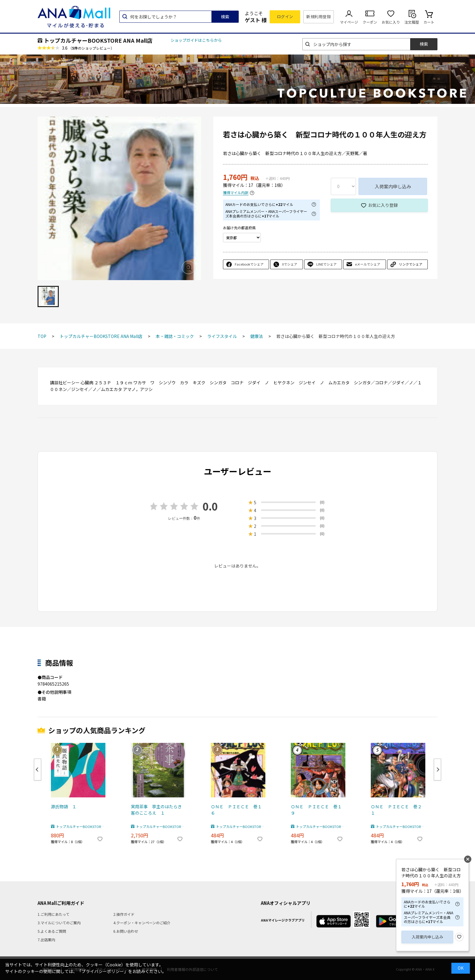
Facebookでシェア (249, 264)
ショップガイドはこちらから (196, 40)
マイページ (349, 22)
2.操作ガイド (124, 914)
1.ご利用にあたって (53, 914)
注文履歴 (412, 22)
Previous (38, 770)
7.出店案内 (46, 940)
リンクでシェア (411, 264)
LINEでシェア (326, 264)
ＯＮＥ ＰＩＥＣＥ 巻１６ (236, 810)
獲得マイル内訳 (236, 193)
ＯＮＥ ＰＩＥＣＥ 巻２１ (396, 810)
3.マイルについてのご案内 (59, 923)
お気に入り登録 (383, 205)
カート (429, 22)
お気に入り (391, 22)
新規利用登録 (319, 17)
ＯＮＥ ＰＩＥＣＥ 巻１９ (316, 810)
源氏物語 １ (64, 806)
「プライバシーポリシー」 (103, 971)
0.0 (210, 506)
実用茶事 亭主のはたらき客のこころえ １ (156, 810)
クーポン (370, 22)
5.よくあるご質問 (52, 931)
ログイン (285, 17)
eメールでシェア (368, 264)
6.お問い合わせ (126, 931)
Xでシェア (290, 264)
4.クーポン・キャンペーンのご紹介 (142, 923)
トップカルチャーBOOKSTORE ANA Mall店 (98, 40)
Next (437, 770)
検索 (225, 17)
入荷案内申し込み (393, 186)
